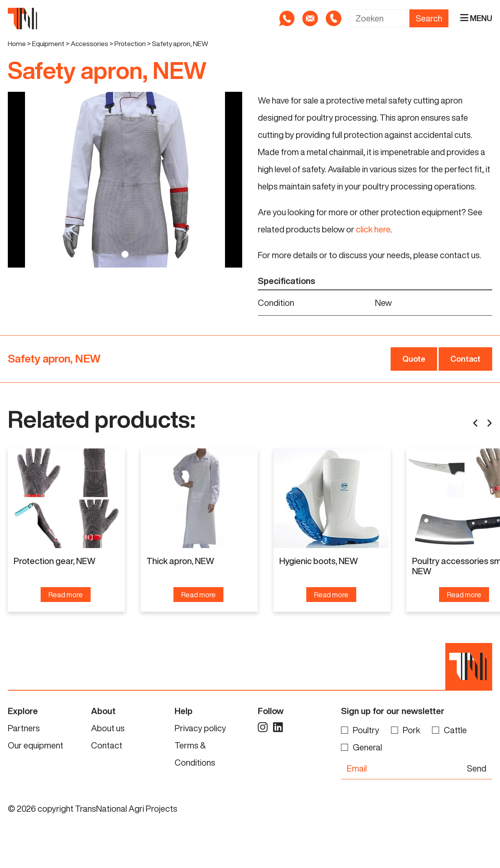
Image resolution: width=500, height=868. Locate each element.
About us (108, 732)
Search (429, 18)
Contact (465, 359)
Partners (24, 732)
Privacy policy (200, 732)
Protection (130, 44)
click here (373, 229)
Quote (414, 359)
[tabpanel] (125, 180)
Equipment (48, 44)
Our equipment (36, 749)
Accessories (89, 44)
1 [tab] (125, 254)
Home (17, 44)
